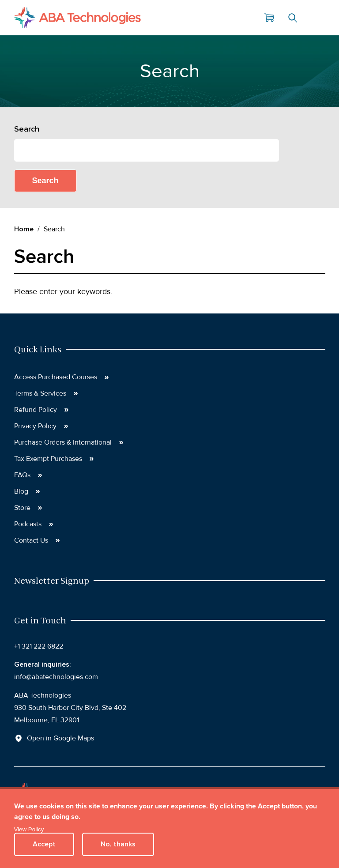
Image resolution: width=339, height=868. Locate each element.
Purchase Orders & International (63, 442)
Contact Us (31, 540)
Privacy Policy (35, 426)
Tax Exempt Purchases (48, 459)
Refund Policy (36, 410)
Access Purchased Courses (56, 377)
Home (24, 229)
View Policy (29, 829)
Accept (44, 844)
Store (22, 508)
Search (293, 18)
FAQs (22, 475)
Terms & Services (40, 393)
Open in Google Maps (60, 738)
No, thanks (118, 844)
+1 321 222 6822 (39, 646)
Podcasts (28, 524)
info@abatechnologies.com (56, 677)
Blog (21, 491)
